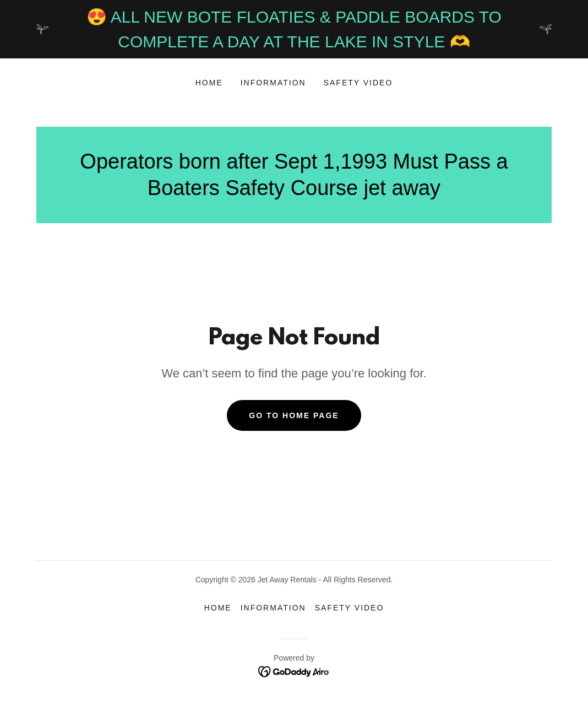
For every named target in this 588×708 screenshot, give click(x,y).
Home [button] (218, 608)
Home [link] (209, 83)
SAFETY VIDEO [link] (358, 83)
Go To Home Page (294, 415)
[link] (294, 671)
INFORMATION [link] (273, 83)
